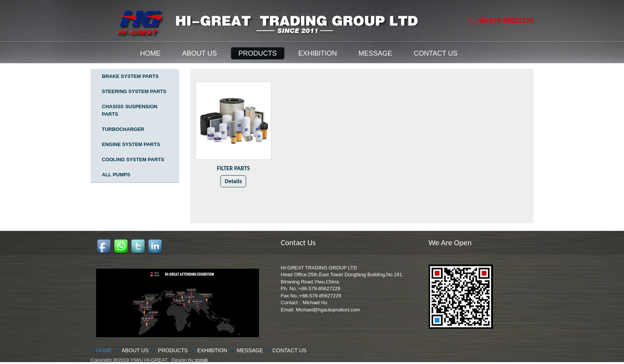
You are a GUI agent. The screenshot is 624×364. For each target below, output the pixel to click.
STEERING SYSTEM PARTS (134, 91)
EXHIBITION (318, 53)
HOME (150, 53)
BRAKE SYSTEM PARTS (130, 76)
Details (233, 181)
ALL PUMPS (116, 175)
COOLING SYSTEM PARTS (133, 159)
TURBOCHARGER (123, 129)
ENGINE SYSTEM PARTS (131, 144)
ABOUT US (200, 53)
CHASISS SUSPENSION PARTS (130, 110)
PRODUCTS (258, 53)
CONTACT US (436, 53)
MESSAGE (375, 53)
